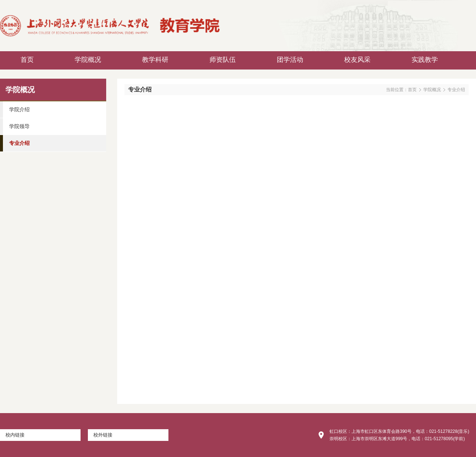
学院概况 (432, 90)
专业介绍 (456, 90)
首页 (412, 90)
